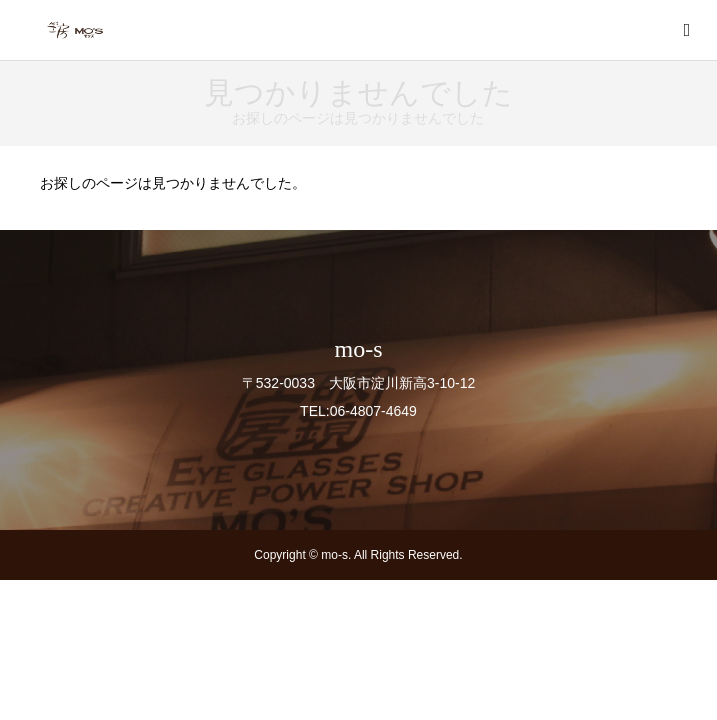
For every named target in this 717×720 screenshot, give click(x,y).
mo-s (358, 349)
